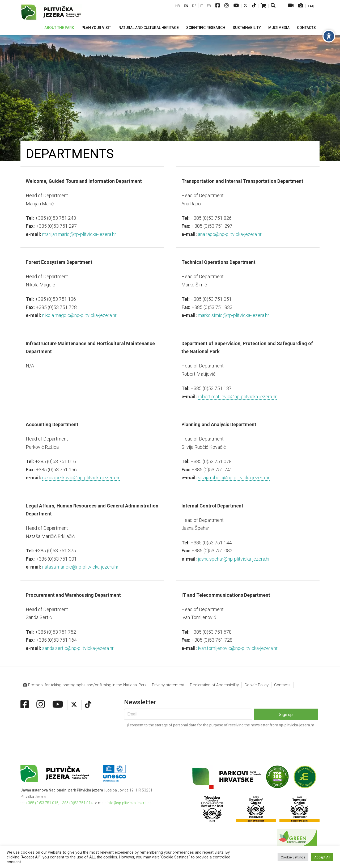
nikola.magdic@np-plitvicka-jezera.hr (79, 315)
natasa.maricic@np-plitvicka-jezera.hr (80, 567)
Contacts (282, 685)
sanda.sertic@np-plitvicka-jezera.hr (78, 648)
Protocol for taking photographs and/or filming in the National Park (85, 685)
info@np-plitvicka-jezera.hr (129, 803)
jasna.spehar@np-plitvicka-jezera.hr (234, 559)
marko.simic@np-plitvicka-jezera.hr (233, 315)
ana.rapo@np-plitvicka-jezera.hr (230, 234)
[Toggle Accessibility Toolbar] (329, 36)
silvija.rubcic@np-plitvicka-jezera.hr (234, 478)
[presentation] (164, 739)
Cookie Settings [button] (293, 857)
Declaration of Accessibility (214, 685)
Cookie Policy (256, 685)
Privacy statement (168, 685)
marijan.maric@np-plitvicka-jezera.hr (79, 234)
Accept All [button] (322, 857)
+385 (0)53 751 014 (76, 803)
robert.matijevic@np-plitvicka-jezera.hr (237, 397)
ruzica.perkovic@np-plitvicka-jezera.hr (81, 478)
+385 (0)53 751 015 (42, 803)
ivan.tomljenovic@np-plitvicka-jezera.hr (238, 648)
